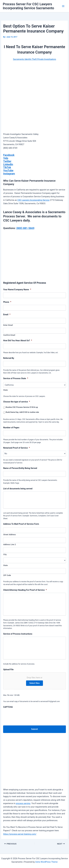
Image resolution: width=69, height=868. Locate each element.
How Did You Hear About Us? (17, 340)
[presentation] (25, 715)
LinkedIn (8, 164)
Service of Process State (16, 378)
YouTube (8, 170)
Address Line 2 (9, 545)
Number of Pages (11, 428)
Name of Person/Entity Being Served (20, 468)
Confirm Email (9, 335)
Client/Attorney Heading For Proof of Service (25, 590)
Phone (7, 302)
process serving (23, 803)
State (5, 390)
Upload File (8, 669)
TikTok (7, 167)
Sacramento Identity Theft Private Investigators (35, 59)
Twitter (7, 161)
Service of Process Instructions (18, 634)
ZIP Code (7, 575)
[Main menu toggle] (63, 6)
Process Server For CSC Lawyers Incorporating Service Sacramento (28, 6)
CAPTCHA (8, 707)
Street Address (9, 535)
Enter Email (8, 325)
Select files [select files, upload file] (35, 683)
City (5, 554)
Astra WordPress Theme (46, 862)
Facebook (9, 155)
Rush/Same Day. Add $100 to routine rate (22, 412)
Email (7, 315)
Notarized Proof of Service (16, 448)
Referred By (9, 358)
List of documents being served (18, 489)
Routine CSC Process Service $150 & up (22, 407)
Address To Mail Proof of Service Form (21, 524)
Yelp (6, 158)
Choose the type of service (17, 402)
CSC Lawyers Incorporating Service (33, 200)
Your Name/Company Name (17, 290)
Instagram (9, 174)
